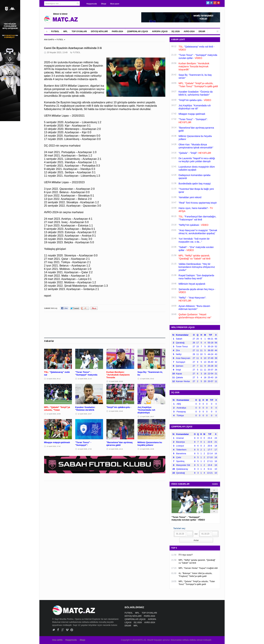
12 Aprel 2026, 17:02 (85, 449)
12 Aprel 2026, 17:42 (54, 446)
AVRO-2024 (189, 31)
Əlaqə (104, 4)
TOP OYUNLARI (79, 31)
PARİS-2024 (117, 31)
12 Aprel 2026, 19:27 (85, 414)
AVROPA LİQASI (160, 31)
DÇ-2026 (176, 31)
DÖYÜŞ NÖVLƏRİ (99, 31)
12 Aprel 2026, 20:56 (116, 381)
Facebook (211, 3)
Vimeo (67, 630)
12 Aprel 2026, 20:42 (147, 379)
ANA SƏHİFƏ (49, 40)
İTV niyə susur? (186, 555)
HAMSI (215, 484)
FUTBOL (55, 31)
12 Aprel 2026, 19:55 (54, 414)
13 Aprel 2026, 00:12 (54, 379)
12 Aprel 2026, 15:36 (147, 449)
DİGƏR (202, 31)
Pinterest (218, 3)
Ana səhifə (57, 640)
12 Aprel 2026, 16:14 (116, 449)
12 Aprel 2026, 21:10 (85, 379)
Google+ (215, 3)
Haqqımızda (92, 4)
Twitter (208, 3)
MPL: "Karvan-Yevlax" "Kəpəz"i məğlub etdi (198, 568)
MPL (65, 31)
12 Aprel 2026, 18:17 (147, 417)
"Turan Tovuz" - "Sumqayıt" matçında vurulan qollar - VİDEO (188, 518)
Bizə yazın (115, 4)
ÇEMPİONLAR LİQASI (138, 31)
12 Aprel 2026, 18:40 (116, 411)
